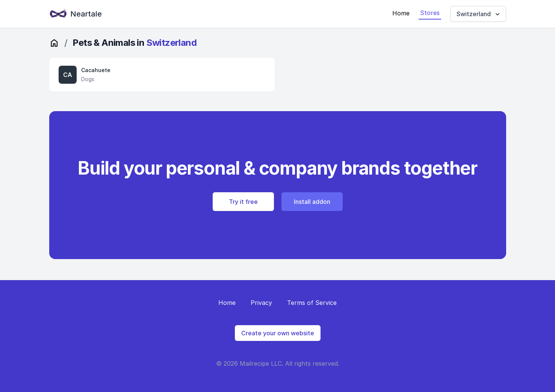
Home (401, 13)
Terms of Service (312, 303)
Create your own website (278, 333)
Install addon (312, 202)
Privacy (261, 303)
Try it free (243, 202)
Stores (430, 13)
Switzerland (479, 14)
